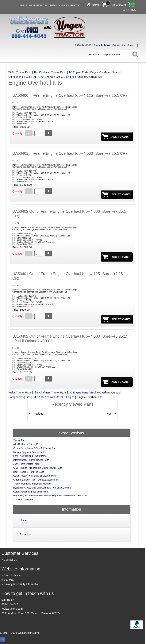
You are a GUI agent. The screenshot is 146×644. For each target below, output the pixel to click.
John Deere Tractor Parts (26, 464)
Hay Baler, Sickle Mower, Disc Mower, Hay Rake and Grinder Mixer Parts (50, 496)
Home (96, 5)
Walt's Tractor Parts (20, 72)
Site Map (9, 580)
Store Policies (102, 45)
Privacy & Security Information (21, 584)
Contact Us (119, 45)
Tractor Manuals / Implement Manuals (32, 484)
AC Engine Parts (78, 72)
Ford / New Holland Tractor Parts (30, 456)
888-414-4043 (10, 604)
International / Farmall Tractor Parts (31, 460)
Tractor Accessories (23, 500)
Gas (28, 77)
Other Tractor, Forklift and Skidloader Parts (35, 476)
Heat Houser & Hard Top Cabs (29, 472)
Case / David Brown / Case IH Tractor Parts (35, 448)
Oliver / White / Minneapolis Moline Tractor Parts (38, 468)
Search (132, 45)
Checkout (130, 10)
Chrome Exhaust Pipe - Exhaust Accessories (36, 480)
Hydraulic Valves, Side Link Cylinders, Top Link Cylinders (42, 488)
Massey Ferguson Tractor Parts (29, 452)
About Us (25, 534)
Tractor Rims (20, 440)
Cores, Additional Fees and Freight (31, 492)
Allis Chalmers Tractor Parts (50, 72)
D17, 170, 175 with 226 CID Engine (54, 77)
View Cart (119, 5)
